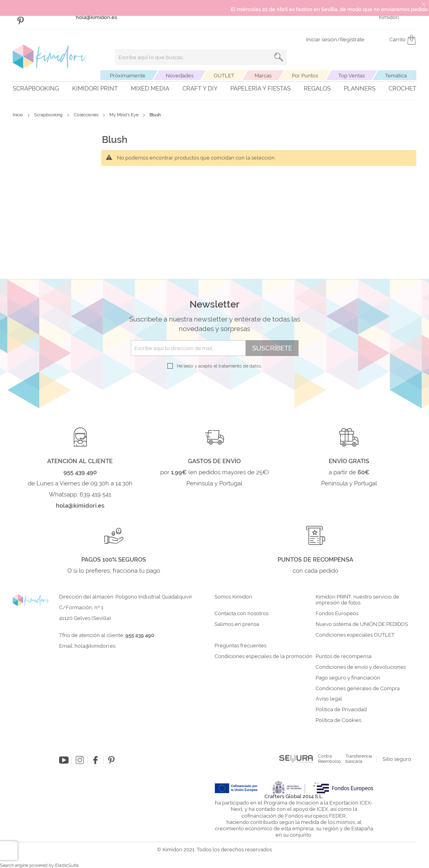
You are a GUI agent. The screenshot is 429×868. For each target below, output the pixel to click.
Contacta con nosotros (241, 614)
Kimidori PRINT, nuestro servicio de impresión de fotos (357, 600)
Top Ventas (351, 76)
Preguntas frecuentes (240, 646)
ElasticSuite (67, 865)
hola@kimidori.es (95, 646)
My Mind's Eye (124, 115)
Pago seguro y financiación (348, 678)
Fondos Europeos (337, 614)
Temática (396, 76)
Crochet (402, 89)
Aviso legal (329, 699)
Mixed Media (150, 89)
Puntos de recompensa (344, 656)
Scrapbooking (36, 89)
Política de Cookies (338, 720)
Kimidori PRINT (95, 89)
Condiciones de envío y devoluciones (361, 667)
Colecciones (87, 115)
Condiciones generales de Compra (358, 689)
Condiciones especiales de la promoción (264, 656)
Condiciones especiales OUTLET (355, 635)
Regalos (317, 89)
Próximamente (128, 76)
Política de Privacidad (341, 710)
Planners (360, 89)
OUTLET (224, 76)
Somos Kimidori (233, 597)
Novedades (180, 76)
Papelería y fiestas (260, 89)
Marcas (263, 76)
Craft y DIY (200, 89)
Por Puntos (305, 76)
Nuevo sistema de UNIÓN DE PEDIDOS (362, 624)
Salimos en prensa (237, 624)
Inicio (18, 115)
